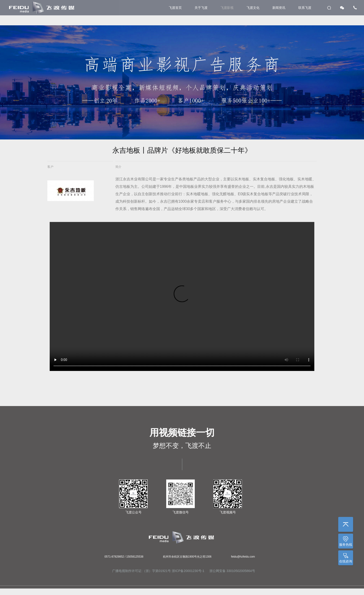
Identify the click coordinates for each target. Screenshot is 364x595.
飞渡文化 (253, 8)
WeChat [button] (342, 8)
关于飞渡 (201, 8)
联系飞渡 (305, 8)
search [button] (329, 8)
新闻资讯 (279, 8)
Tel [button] (355, 8)
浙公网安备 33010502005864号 (232, 571)
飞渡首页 (175, 8)
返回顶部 (346, 524)
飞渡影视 (227, 8)
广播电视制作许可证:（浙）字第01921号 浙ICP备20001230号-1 (158, 571)
